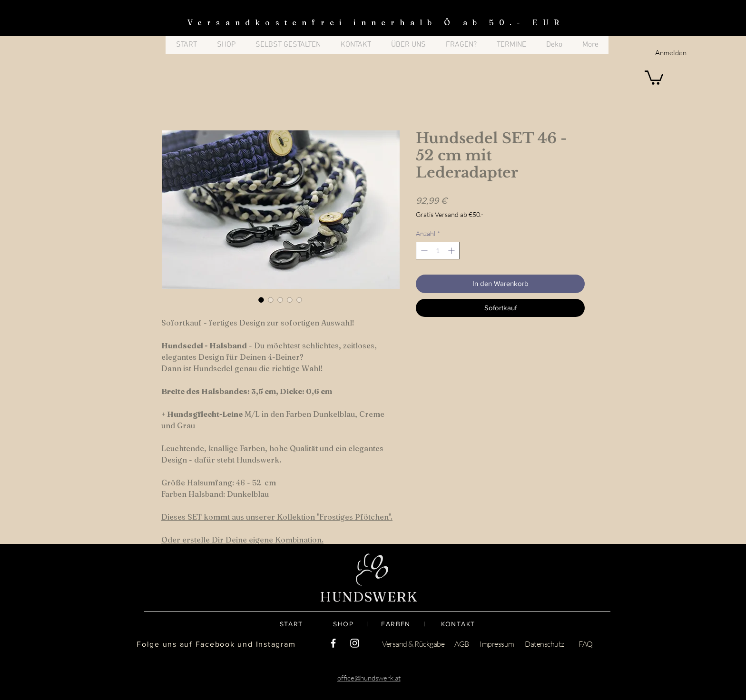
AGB (462, 644)
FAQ (586, 644)
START (299, 624)
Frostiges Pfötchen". (356, 517)
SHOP (350, 624)
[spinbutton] (438, 251)
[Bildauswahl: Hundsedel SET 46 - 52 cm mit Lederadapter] (261, 300)
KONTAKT (458, 624)
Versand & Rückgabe (413, 644)
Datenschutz (545, 644)
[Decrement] (423, 251)
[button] (654, 77)
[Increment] (452, 251)
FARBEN (396, 624)
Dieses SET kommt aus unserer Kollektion (238, 517)
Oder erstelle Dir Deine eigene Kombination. (242, 540)
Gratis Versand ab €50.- (450, 214)
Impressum (497, 644)
